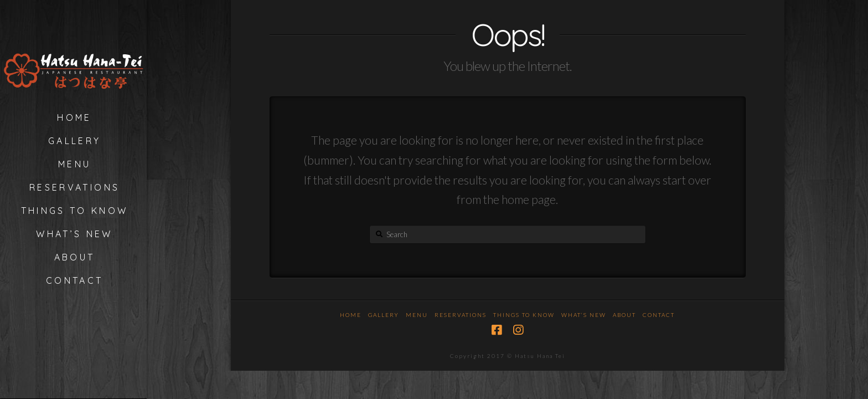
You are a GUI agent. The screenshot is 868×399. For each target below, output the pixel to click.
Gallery (384, 315)
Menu (417, 315)
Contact (659, 315)
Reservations (461, 315)
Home (351, 315)
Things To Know (524, 315)
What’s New (584, 315)
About (624, 315)
